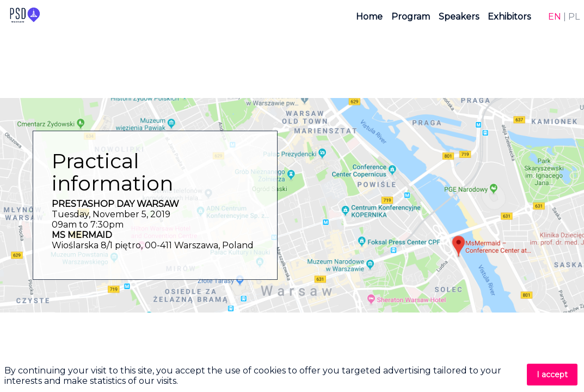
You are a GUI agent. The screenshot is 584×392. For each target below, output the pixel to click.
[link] (369, 16)
